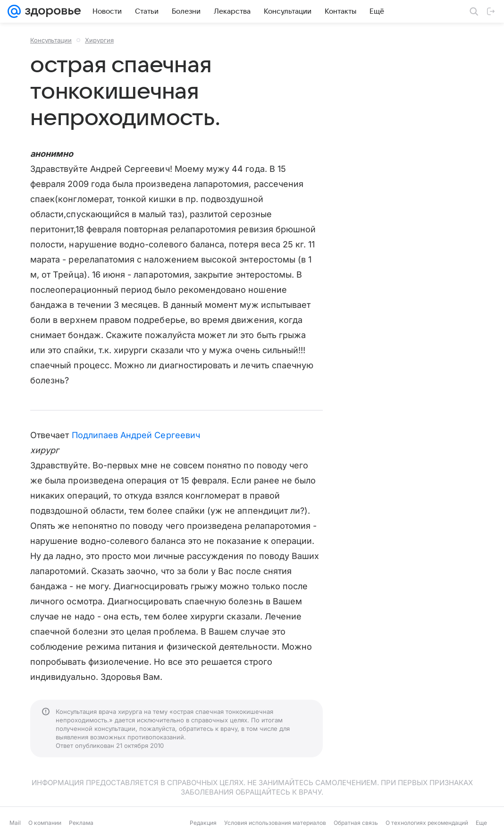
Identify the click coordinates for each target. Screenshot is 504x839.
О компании (45, 823)
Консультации (51, 40)
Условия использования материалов (275, 823)
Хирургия (99, 40)
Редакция (203, 823)
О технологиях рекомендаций (427, 823)
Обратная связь (356, 823)
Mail (15, 823)
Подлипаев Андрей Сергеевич (136, 435)
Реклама (81, 823)
